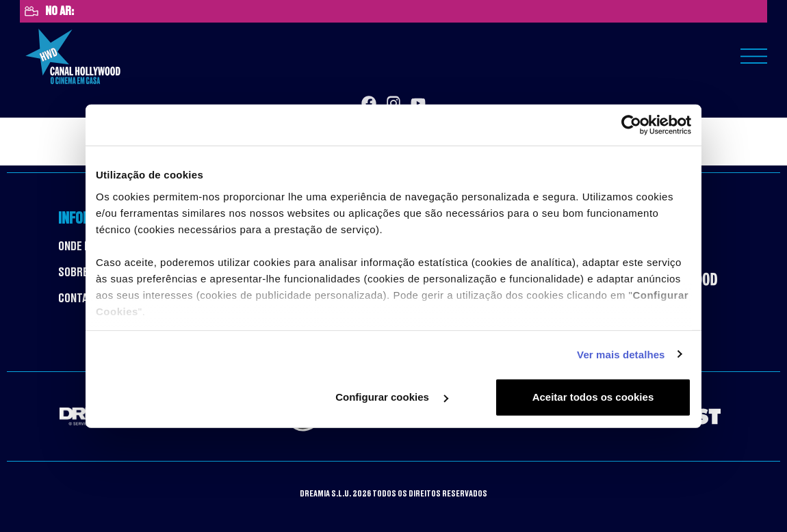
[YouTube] (418, 103)
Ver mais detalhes (621, 354)
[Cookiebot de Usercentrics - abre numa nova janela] (631, 125)
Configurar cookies (392, 397)
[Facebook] (369, 103)
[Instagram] (393, 103)
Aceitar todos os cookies (593, 397)
